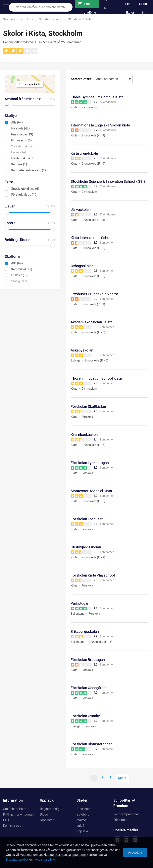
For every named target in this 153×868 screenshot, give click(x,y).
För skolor (120, 820)
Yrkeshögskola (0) (24, 146)
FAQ (6, 820)
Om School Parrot (15, 809)
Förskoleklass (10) (24, 195)
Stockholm (75, 19)
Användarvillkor (45, 860)
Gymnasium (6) (21, 140)
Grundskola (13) (22, 134)
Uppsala (82, 831)
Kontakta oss (12, 826)
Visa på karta (32, 84)
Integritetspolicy (17, 860)
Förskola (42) (20, 128)
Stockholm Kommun (52, 19)
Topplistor (47, 820)
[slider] (11, 105)
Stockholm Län (26, 19)
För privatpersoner (126, 814)
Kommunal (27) (22, 269)
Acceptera (135, 853)
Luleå (80, 826)
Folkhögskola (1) (23, 158)
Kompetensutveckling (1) (28, 170)
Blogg (44, 815)
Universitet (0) (21, 152)
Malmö (81, 820)
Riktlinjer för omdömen (19, 815)
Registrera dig (50, 809)
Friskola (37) (20, 275)
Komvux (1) (19, 164)
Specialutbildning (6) (25, 189)
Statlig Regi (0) (21, 281)
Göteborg (83, 815)
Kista (88, 19)
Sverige (8, 19)
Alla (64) (17, 122)
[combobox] (41, 7)
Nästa (122, 778)
